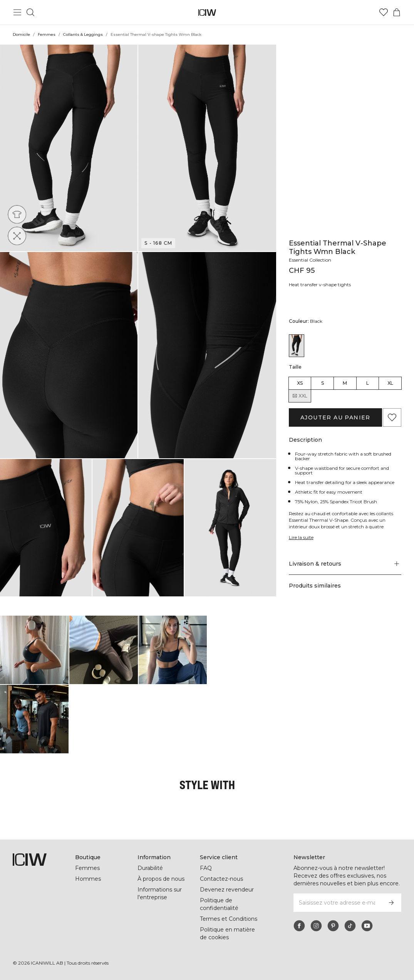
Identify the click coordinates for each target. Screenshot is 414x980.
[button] (69, 148)
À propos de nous (161, 879)
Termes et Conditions (229, 919)
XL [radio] (390, 383)
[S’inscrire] (391, 903)
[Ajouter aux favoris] (392, 417)
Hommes (88, 879)
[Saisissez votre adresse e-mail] (337, 903)
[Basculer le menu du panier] (397, 12)
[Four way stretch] (19, 234)
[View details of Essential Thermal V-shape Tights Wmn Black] (297, 346)
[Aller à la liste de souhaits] (384, 12)
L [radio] (368, 383)
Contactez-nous (221, 879)
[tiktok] (350, 926)
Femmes (47, 34)
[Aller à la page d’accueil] (207, 13)
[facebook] (299, 926)
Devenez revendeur (227, 890)
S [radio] (323, 383)
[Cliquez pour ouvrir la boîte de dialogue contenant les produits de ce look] (34, 650)
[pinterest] (333, 926)
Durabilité (150, 868)
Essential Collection (310, 260)
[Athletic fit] (19, 212)
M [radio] (345, 383)
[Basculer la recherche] (30, 12)
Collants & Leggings (83, 34)
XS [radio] (300, 383)
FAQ (206, 868)
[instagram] (316, 926)
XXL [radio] (300, 396)
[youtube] (367, 926)
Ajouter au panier (335, 417)
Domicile (21, 34)
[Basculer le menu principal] (17, 12)
